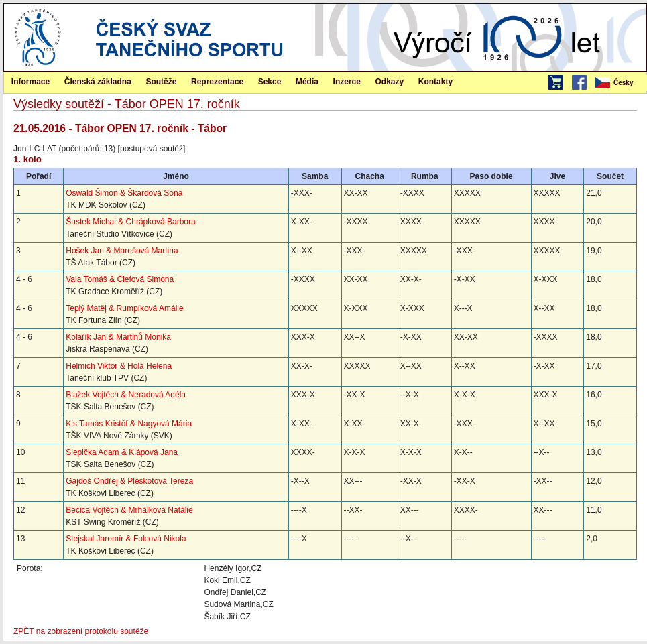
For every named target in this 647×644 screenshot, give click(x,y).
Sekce (270, 82)
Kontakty (435, 82)
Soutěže (161, 82)
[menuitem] (620, 83)
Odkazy (390, 82)
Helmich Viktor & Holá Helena (119, 366)
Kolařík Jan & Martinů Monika (118, 337)
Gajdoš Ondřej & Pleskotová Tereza (129, 481)
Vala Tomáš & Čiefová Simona (120, 279)
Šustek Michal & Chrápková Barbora (130, 222)
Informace (31, 82)
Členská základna (98, 82)
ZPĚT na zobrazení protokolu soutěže (81, 631)
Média (307, 82)
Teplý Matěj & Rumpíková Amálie (124, 308)
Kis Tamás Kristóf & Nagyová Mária (129, 424)
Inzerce (347, 82)
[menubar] (620, 83)
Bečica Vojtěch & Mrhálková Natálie (129, 510)
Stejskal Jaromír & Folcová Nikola (126, 539)
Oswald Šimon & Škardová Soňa (124, 193)
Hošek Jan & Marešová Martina (122, 251)
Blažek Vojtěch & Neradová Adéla (126, 395)
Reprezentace (217, 82)
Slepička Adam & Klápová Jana (122, 452)
